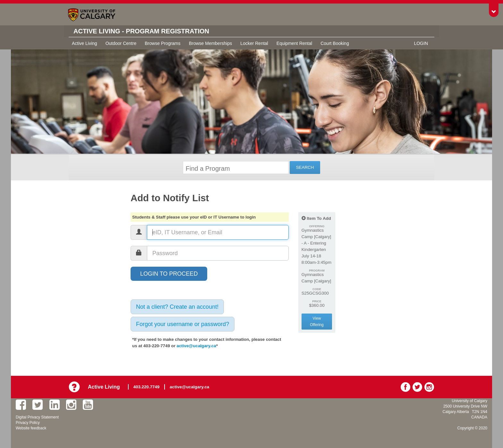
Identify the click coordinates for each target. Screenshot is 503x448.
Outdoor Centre (121, 43)
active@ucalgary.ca (196, 346)
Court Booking (335, 43)
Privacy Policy (28, 423)
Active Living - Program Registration (141, 31)
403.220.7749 (147, 387)
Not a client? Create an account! (177, 307)
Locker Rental (254, 43)
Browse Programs (162, 43)
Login (421, 43)
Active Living (85, 43)
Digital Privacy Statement (37, 417)
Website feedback (31, 428)
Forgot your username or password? (183, 324)
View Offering (317, 322)
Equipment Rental (294, 43)
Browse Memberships (211, 43)
